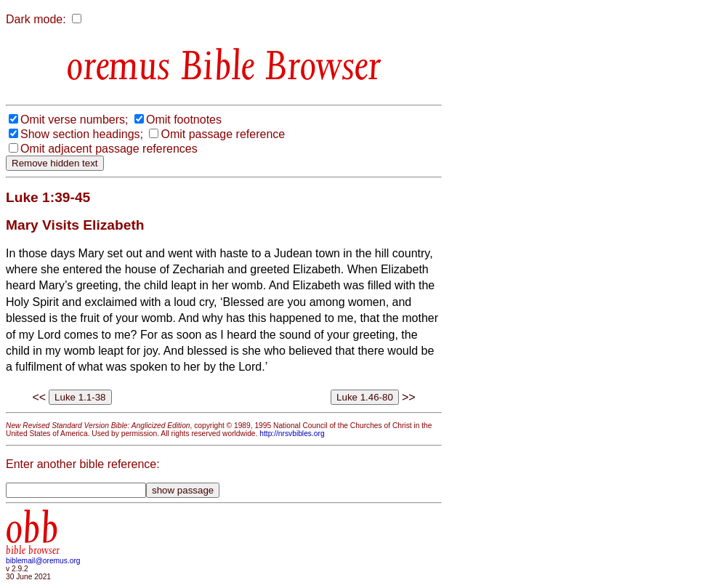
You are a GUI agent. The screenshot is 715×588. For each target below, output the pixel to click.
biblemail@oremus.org (43, 561)
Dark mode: (36, 19)
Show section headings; (82, 134)
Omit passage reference (223, 134)
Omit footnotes (184, 120)
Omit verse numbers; (74, 120)
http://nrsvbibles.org (292, 434)
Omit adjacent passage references (109, 149)
